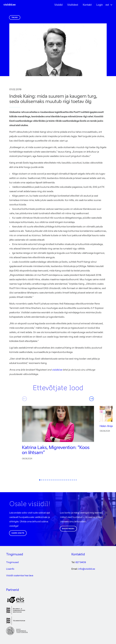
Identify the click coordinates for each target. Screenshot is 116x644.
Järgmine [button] (92, 399)
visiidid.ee (10, 5)
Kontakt (87, 5)
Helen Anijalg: (108, 426)
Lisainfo (10, 569)
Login (100, 5)
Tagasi (15, 18)
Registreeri (68, 529)
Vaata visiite (18, 533)
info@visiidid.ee (87, 569)
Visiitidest (73, 5)
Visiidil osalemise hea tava (20, 576)
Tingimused (12, 563)
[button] (108, 5)
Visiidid (58, 5)
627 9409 (81, 563)
